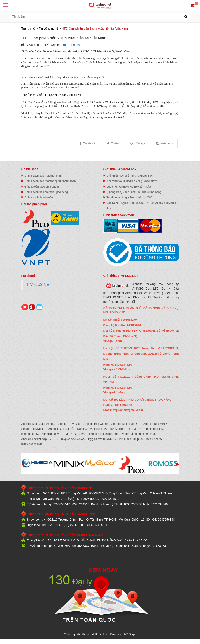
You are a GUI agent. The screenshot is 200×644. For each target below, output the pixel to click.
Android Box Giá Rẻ (61, 429)
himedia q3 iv (30, 434)
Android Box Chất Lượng (37, 424)
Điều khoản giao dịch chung (42, 187)
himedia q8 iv (50, 434)
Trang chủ (28, 28)
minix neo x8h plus (131, 439)
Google (138, 143)
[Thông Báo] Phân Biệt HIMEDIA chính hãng (134, 192)
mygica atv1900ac (73, 439)
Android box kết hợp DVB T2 (39, 439)
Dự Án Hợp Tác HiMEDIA (126, 429)
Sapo (133, 634)
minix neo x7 (154, 439)
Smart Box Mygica (33, 429)
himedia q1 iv (155, 429)
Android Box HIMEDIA (126, 424)
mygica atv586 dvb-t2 (102, 439)
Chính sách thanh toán (39, 198)
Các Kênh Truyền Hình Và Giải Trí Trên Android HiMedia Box (141, 206)
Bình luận (72, 45)
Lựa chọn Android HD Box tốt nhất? (129, 187)
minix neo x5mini (32, 444)
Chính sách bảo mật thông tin (43, 176)
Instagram (165, 143)
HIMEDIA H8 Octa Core (103, 434)
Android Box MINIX (156, 424)
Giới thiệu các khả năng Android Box (130, 176)
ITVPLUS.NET (39, 285)
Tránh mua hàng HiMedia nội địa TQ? (130, 198)
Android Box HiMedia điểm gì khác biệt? (132, 181)
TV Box (75, 424)
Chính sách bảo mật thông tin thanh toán (50, 181)
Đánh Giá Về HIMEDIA (92, 429)
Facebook (88, 143)
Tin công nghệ (48, 28)
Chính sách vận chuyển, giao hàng (46, 192)
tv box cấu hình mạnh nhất (138, 434)
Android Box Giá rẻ (96, 424)
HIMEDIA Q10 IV (73, 434)
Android (62, 424)
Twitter (113, 143)
